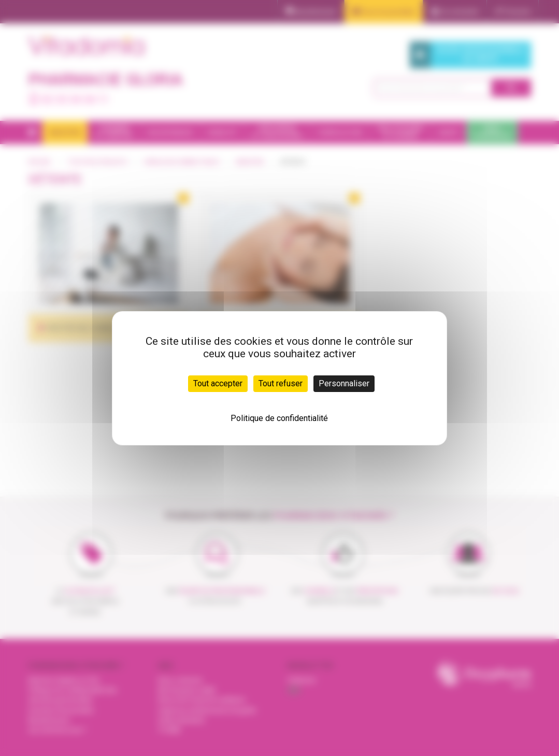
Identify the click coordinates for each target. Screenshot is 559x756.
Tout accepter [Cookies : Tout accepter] (218, 383)
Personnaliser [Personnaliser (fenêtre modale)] (344, 383)
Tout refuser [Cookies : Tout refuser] (281, 383)
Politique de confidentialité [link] (279, 418)
